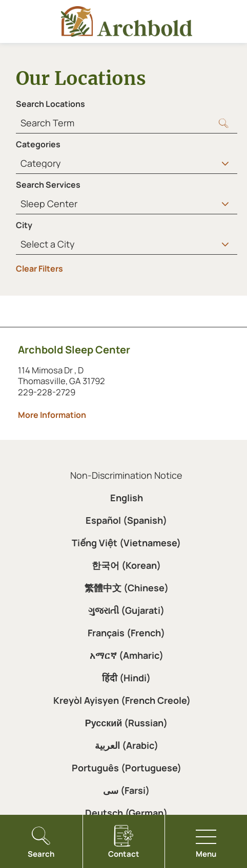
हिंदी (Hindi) (126, 678)
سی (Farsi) (126, 790)
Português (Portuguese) (127, 768)
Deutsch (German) (126, 813)
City (24, 225)
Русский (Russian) (127, 723)
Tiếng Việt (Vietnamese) (126, 543)
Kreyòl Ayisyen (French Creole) (122, 700)
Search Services (48, 185)
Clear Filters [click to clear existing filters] (39, 269)
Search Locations (50, 104)
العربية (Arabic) (127, 745)
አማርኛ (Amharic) (127, 655)
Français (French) (126, 633)
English (127, 498)
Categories (38, 144)
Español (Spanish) (126, 520)
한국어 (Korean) (126, 565)
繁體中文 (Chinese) (127, 588)
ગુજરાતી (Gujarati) (126, 610)
